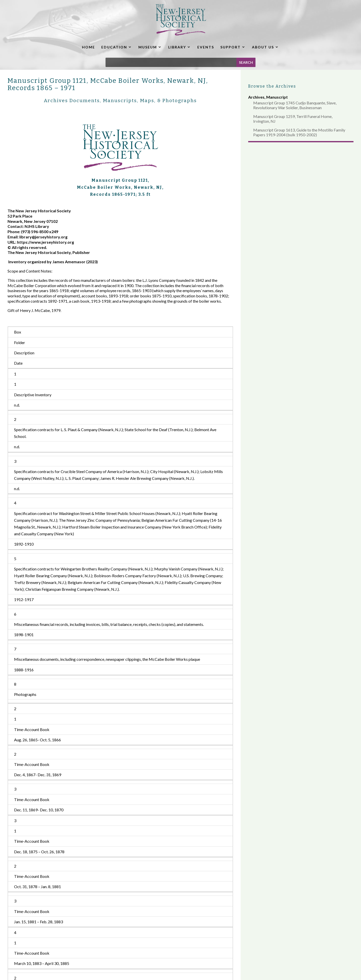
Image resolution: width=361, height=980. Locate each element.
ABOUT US (263, 47)
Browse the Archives (272, 86)
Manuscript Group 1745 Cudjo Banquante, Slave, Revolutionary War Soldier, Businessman (295, 105)
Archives (256, 97)
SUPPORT (231, 47)
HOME (88, 47)
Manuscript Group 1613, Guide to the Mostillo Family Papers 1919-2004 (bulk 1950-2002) (299, 132)
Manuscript (277, 97)
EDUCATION (114, 47)
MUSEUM (148, 47)
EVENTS (206, 47)
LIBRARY (177, 47)
